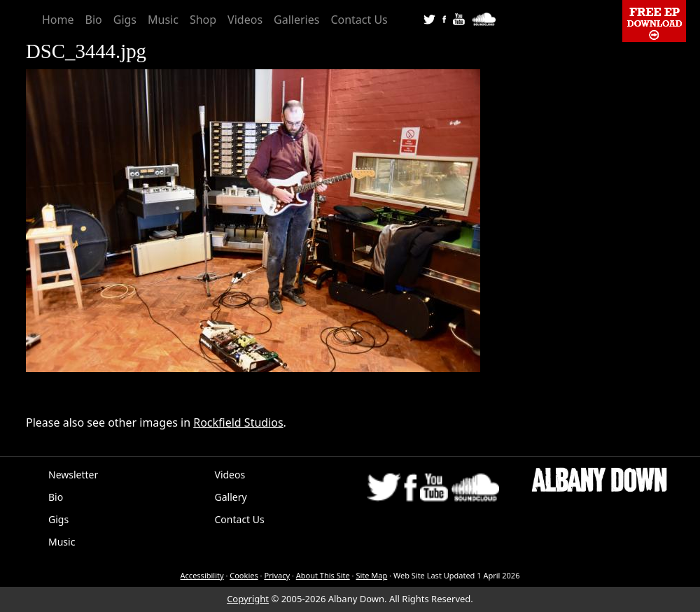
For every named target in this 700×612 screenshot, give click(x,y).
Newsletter (73, 475)
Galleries (296, 20)
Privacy (277, 575)
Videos (245, 20)
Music (163, 20)
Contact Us (359, 20)
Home (58, 20)
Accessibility (202, 575)
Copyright (248, 599)
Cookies (244, 575)
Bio (94, 20)
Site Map (371, 575)
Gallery (231, 497)
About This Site (323, 575)
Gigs (125, 20)
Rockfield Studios (238, 422)
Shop (203, 20)
